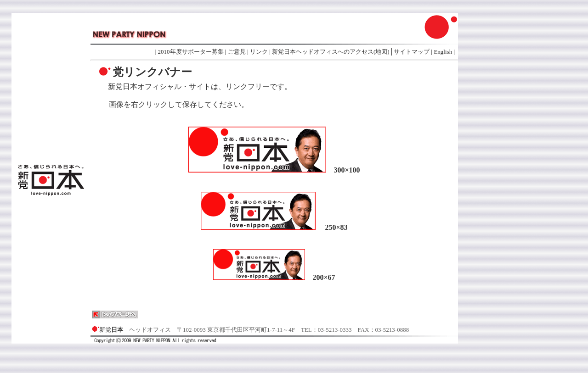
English (444, 52)
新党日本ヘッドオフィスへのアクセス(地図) (331, 52)
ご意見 (237, 52)
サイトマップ (412, 52)
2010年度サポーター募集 (191, 52)
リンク (259, 52)
